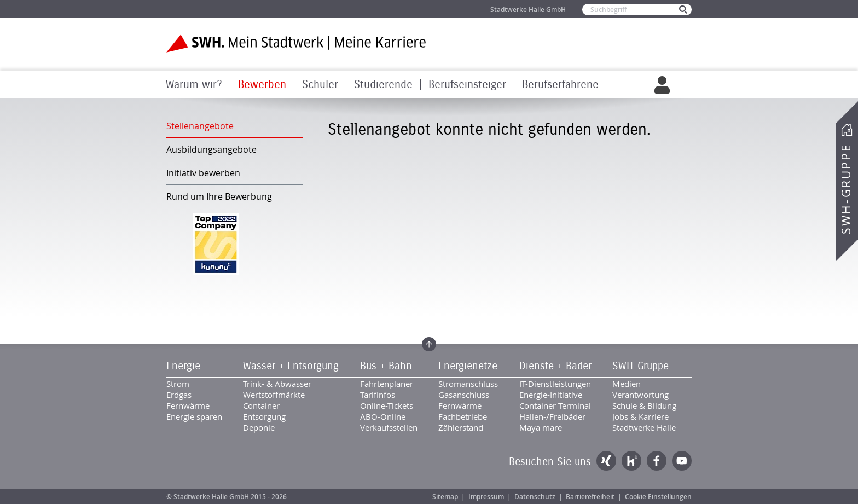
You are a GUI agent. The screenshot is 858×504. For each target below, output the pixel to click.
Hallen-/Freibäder (552, 416)
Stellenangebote (200, 126)
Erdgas (179, 395)
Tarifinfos (378, 395)
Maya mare (541, 427)
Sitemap (445, 497)
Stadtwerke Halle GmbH (528, 10)
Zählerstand (461, 427)
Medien (627, 384)
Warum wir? (194, 85)
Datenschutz (535, 497)
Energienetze (468, 366)
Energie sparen (194, 416)
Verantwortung (640, 395)
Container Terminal (555, 405)
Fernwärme (188, 405)
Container (261, 405)
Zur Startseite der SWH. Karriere (296, 44)
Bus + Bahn (386, 366)
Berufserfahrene (560, 85)
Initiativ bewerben (203, 173)
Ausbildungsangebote (211, 149)
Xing (606, 461)
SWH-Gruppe (846, 189)
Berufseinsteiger (467, 85)
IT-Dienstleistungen (555, 384)
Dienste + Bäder (555, 366)
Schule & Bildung (644, 405)
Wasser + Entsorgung (291, 366)
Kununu (631, 461)
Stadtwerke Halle (644, 427)
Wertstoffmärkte (274, 395)
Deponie (259, 427)
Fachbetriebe (463, 416)
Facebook (657, 461)
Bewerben (262, 85)
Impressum (486, 497)
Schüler (320, 85)
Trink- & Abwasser (277, 384)
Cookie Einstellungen (658, 497)
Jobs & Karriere (640, 416)
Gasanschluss (464, 395)
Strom (178, 384)
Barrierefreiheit (590, 497)
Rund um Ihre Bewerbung (219, 196)
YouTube (682, 461)
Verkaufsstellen (389, 427)
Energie (183, 366)
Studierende (383, 85)
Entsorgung (264, 416)
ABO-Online (383, 416)
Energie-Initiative (551, 395)
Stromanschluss (468, 384)
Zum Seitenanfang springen (429, 344)
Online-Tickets (387, 405)
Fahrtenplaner (387, 384)
